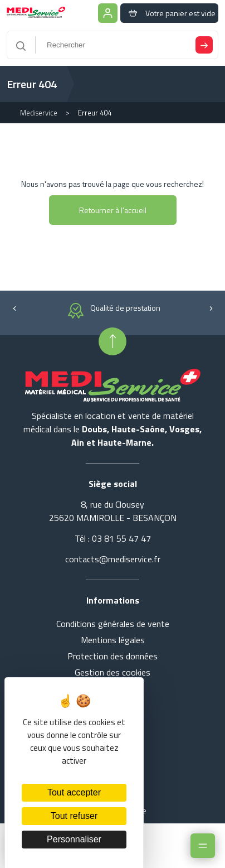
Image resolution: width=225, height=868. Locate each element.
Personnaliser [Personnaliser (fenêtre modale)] (74, 839)
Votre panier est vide (169, 13)
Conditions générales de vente (113, 624)
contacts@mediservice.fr (113, 559)
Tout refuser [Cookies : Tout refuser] (74, 816)
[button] (14, 308)
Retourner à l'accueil (113, 210)
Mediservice (39, 113)
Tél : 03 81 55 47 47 (113, 538)
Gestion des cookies (113, 672)
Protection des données (113, 656)
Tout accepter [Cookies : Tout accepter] (74, 792)
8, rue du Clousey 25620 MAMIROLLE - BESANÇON (113, 511)
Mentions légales (113, 640)
